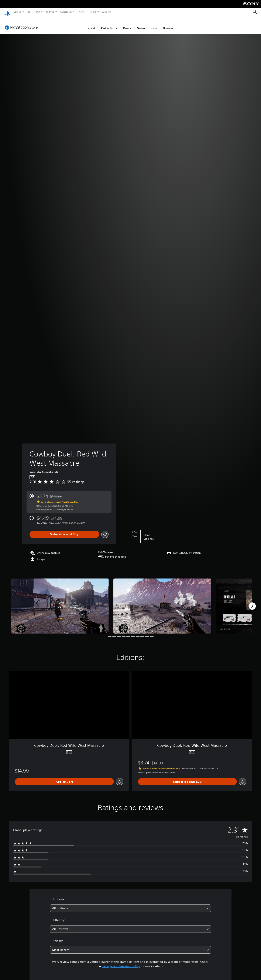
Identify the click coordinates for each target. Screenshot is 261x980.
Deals (127, 24)
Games (17, 12)
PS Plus (50, 12)
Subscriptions (147, 24)
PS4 (38, 12)
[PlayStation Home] (7, 12)
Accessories (66, 12)
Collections (109, 24)
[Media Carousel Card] (60, 602)
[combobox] (130, 904)
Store (93, 12)
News (82, 12)
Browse (168, 24)
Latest (91, 24)
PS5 (29, 12)
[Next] (252, 602)
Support (106, 12)
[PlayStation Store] (22, 23)
